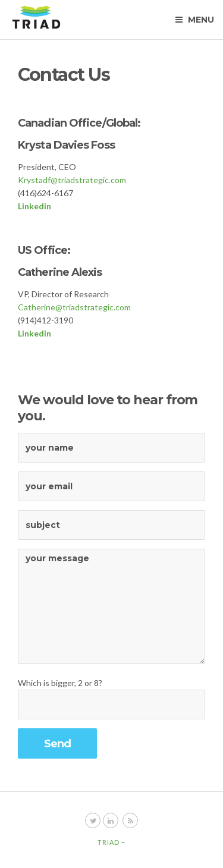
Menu (195, 20)
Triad (109, 842)
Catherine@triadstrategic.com (74, 307)
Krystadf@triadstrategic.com (72, 180)
